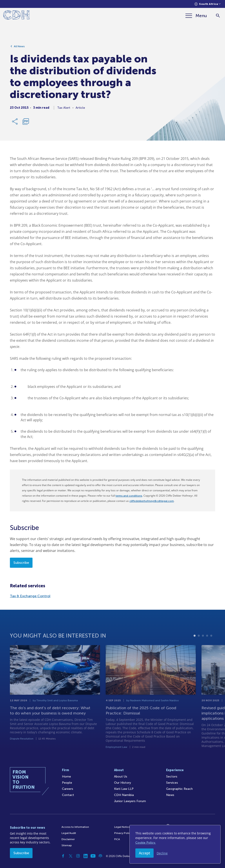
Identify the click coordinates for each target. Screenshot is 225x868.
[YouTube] (93, 856)
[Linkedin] (85, 856)
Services (172, 783)
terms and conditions (129, 496)
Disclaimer (68, 839)
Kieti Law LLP (124, 789)
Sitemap (67, 845)
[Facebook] (63, 856)
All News (19, 46)
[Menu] (196, 16)
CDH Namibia (124, 795)
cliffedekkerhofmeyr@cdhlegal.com (152, 501)
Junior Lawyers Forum (130, 801)
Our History (122, 783)
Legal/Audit (69, 833)
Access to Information (75, 827)
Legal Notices (123, 827)
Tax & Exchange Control (30, 596)
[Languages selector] (208, 4)
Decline (162, 853)
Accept (144, 853)
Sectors (172, 777)
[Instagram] (78, 856)
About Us (121, 777)
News (170, 795)
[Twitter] (71, 856)
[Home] (16, 16)
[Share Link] (15, 121)
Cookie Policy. (146, 843)
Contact (68, 795)
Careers (68, 789)
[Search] (218, 16)
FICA (117, 839)
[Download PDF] (26, 121)
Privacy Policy (123, 833)
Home (66, 777)
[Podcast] (100, 856)
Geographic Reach (179, 789)
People (67, 783)
